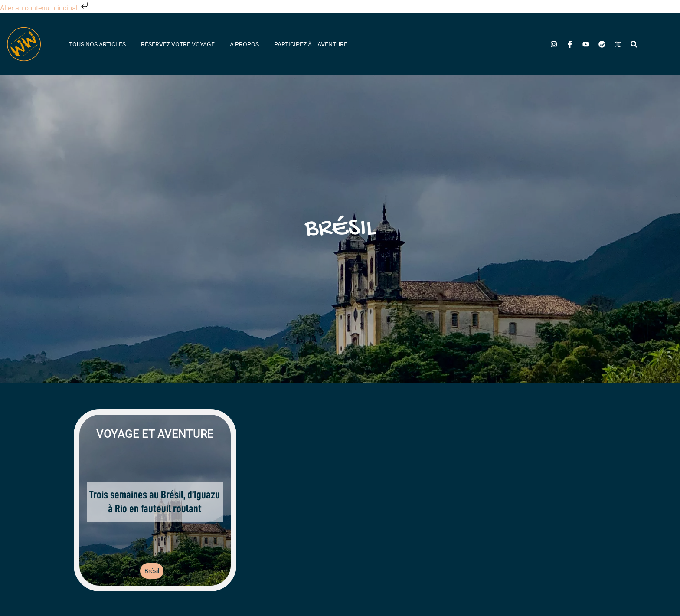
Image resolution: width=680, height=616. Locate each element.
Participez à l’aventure (311, 44)
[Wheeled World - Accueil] (24, 44)
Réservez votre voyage (178, 44)
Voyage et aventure (155, 434)
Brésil (152, 571)
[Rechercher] (634, 44)
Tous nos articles (97, 44)
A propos (244, 44)
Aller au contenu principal (45, 8)
